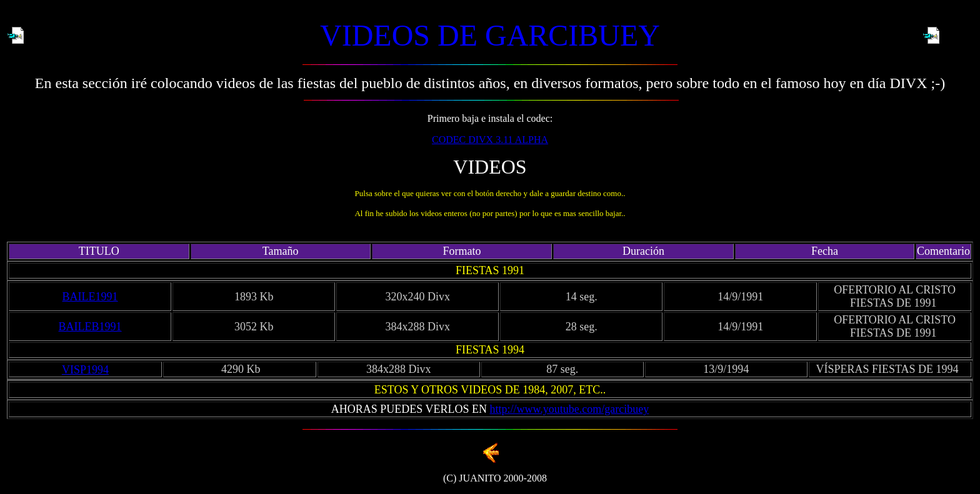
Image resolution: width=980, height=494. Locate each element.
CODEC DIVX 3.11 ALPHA (490, 140)
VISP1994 (85, 370)
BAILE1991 (90, 297)
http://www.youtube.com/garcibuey (569, 409)
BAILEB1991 (90, 327)
